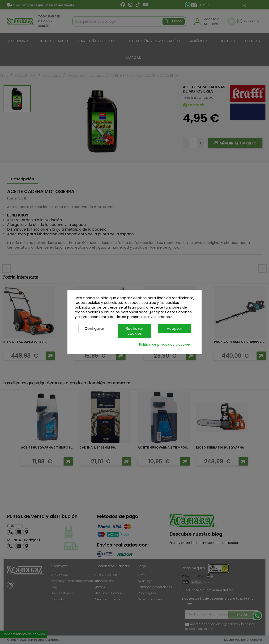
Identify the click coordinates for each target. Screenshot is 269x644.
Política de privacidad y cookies (165, 345)
